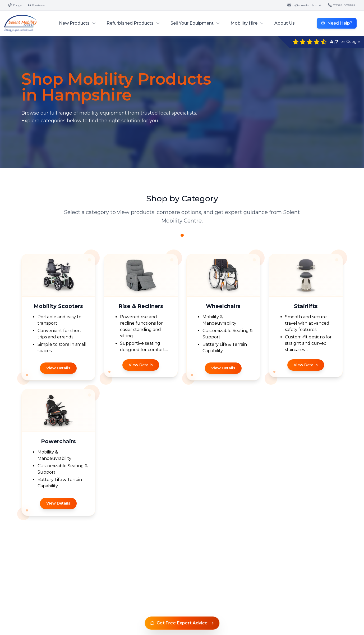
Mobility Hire (247, 23)
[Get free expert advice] (182, 623)
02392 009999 (342, 5)
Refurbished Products (133, 23)
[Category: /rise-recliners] (141, 317)
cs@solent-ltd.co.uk (305, 5)
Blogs (15, 5)
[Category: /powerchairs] (58, 452)
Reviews (36, 5)
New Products (77, 23)
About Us (285, 23)
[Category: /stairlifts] (306, 317)
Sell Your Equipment (195, 23)
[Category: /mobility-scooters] (58, 317)
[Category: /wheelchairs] (223, 317)
